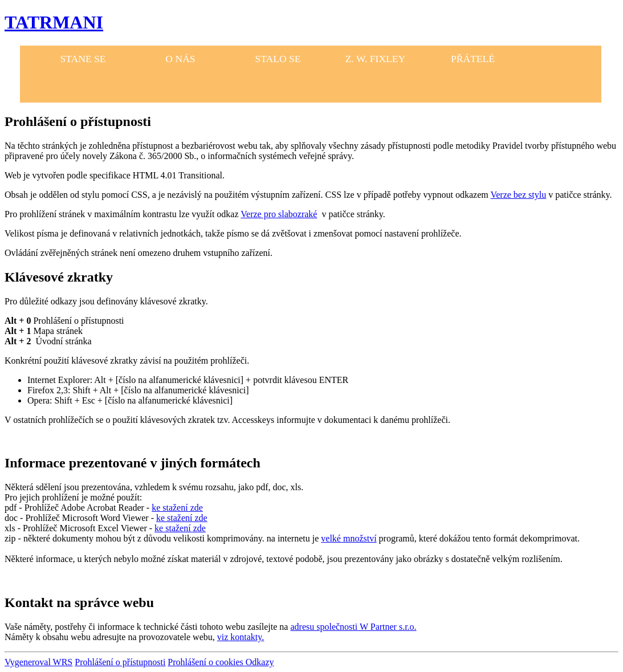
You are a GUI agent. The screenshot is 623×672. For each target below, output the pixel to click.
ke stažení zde (177, 508)
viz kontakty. (241, 637)
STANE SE (83, 59)
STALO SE (278, 59)
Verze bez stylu (518, 195)
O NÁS (180, 59)
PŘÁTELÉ (473, 59)
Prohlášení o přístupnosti (120, 662)
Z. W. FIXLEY (376, 59)
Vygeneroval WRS (38, 662)
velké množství (349, 538)
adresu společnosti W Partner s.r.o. (353, 627)
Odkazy (260, 662)
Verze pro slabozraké (279, 214)
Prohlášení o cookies (206, 662)
